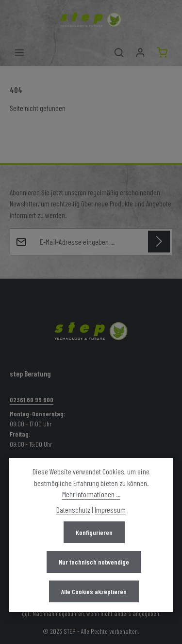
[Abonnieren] (159, 242)
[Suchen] (119, 52)
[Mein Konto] (140, 52)
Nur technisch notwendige (94, 562)
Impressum (110, 510)
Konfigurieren (94, 532)
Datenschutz (73, 510)
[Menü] (19, 52)
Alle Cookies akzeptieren (94, 591)
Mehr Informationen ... (91, 494)
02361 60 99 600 (32, 400)
